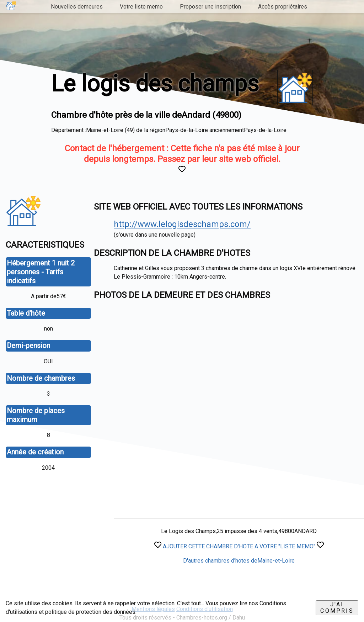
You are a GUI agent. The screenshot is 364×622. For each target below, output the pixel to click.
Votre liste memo (141, 7)
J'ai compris (337, 608)
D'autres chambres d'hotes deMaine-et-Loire (239, 561)
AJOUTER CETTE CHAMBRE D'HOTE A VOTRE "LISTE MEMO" (239, 546)
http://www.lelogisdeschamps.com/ (182, 224)
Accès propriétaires (283, 7)
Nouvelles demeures (77, 7)
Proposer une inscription (210, 7)
